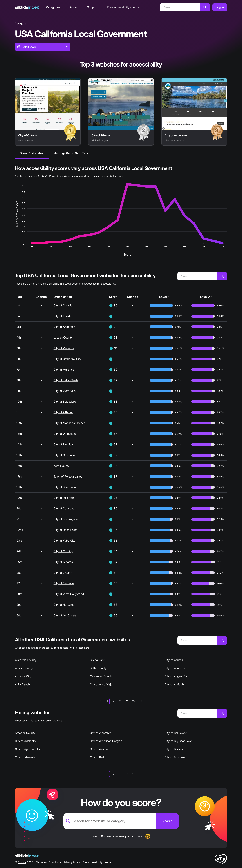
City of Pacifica (63, 444)
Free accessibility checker (124, 7)
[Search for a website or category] (110, 821)
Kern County (62, 466)
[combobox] (43, 47)
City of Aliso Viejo (101, 684)
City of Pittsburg (64, 412)
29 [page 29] (134, 701)
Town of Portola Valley (68, 477)
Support (92, 7)
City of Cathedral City (67, 359)
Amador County (25, 733)
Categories (53, 7)
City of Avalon (99, 749)
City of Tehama (63, 562)
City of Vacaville (64, 348)
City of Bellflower (176, 733)
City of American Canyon (106, 741)
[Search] (180, 7)
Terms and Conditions (49, 862)
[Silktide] (27, 7)
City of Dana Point (65, 530)
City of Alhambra (101, 733)
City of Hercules (64, 605)
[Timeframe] (43, 47)
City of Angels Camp (178, 676)
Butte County (98, 668)
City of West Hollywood (69, 594)
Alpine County (24, 668)
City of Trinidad (63, 316)
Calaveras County (101, 676)
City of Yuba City (64, 541)
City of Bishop (174, 749)
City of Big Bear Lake (178, 741)
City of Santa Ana (65, 487)
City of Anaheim (175, 668)
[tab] (32, 154)
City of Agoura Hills (27, 749)
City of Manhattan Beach (69, 423)
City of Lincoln (63, 573)
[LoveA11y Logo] (221, 859)
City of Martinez (64, 370)
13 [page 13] (134, 774)
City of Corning (63, 551)
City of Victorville (65, 391)
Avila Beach (22, 684)
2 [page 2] (113, 701)
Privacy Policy (72, 862)
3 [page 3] (120, 701)
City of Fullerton (64, 498)
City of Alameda (25, 757)
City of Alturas (174, 660)
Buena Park (97, 660)
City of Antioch (174, 684)
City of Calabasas (65, 455)
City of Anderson (64, 327)
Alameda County (26, 660)
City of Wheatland (65, 434)
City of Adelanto (25, 741)
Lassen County (63, 338)
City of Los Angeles (66, 519)
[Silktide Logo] (27, 856)
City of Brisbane (175, 757)
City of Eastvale (64, 583)
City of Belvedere (65, 402)
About (74, 7)
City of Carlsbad (64, 508)
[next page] (142, 701)
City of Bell (97, 757)
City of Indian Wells (66, 380)
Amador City (23, 676)
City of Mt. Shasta (65, 615)
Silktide (22, 862)
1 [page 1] (107, 701)
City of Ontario (63, 305)
